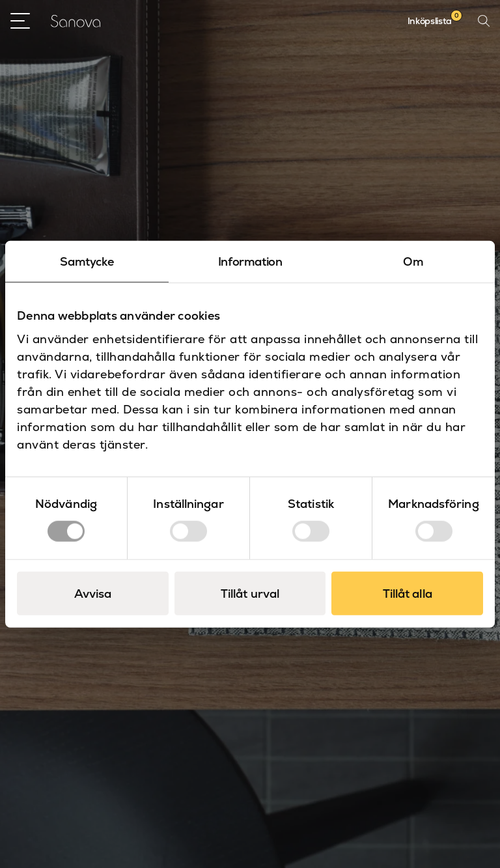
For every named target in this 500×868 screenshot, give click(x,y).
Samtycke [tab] (87, 261)
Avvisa (93, 594)
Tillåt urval (250, 594)
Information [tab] (250, 261)
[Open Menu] (20, 21)
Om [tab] (413, 261)
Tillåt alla (408, 594)
